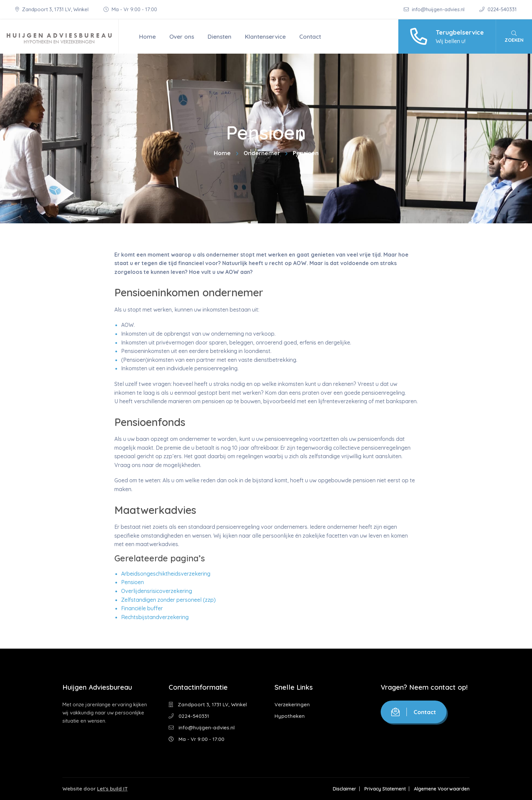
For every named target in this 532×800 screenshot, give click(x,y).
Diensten (220, 36)
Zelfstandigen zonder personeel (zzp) (168, 600)
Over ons (182, 36)
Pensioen (132, 582)
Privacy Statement (385, 789)
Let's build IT (112, 789)
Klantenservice (265, 36)
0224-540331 (498, 9)
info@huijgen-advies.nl (435, 9)
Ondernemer (262, 153)
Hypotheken (290, 716)
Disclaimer (345, 789)
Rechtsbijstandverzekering (155, 617)
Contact (310, 36)
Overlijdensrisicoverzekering (157, 591)
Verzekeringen (292, 704)
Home (147, 36)
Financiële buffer (142, 608)
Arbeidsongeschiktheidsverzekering (166, 574)
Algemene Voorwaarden (442, 789)
